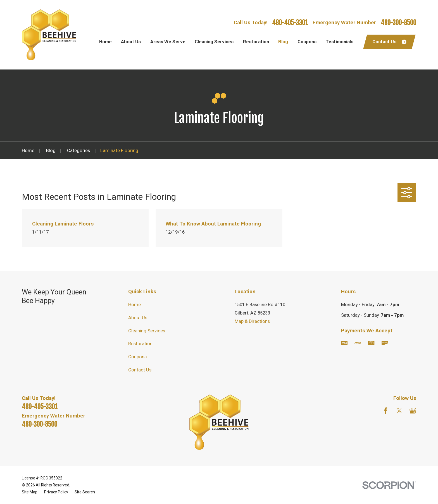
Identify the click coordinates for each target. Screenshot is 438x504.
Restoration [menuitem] (256, 42)
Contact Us (140, 370)
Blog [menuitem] (283, 42)
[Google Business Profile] (413, 411)
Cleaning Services (147, 331)
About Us (138, 318)
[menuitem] (30, 492)
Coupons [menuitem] (307, 42)
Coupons (137, 357)
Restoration (140, 344)
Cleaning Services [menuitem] (214, 42)
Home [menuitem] (105, 42)
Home (135, 305)
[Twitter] (399, 411)
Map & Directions (252, 321)
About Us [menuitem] (131, 42)
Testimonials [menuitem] (340, 42)
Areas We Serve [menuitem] (168, 42)
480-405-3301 (290, 23)
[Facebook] (386, 411)
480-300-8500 (398, 23)
